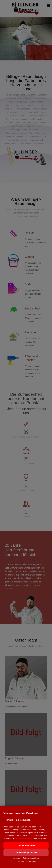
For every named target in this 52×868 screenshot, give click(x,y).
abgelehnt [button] (32, 836)
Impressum (17, 858)
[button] (26, 845)
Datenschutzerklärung (31, 858)
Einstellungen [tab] (23, 820)
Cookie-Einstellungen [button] (23, 838)
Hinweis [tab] (9, 820)
